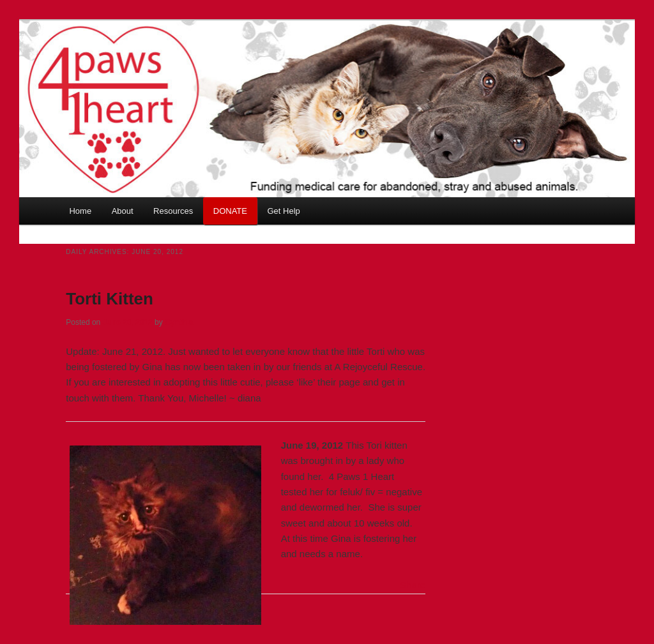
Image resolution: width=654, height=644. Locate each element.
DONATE (230, 211)
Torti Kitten (110, 299)
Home (80, 211)
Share (413, 585)
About (123, 211)
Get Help (283, 211)
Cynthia (179, 322)
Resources (173, 211)
